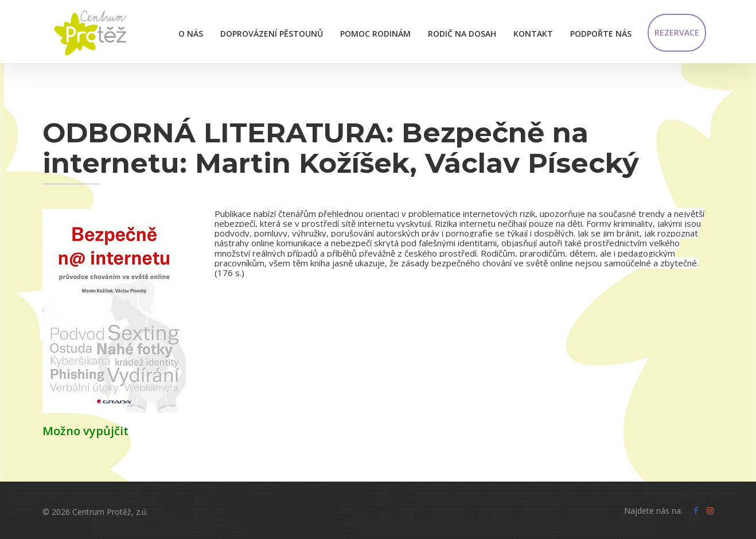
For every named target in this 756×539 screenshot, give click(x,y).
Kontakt (533, 34)
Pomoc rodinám (375, 34)
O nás (191, 34)
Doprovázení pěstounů (272, 34)
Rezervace (677, 32)
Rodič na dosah (462, 34)
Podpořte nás (601, 34)
